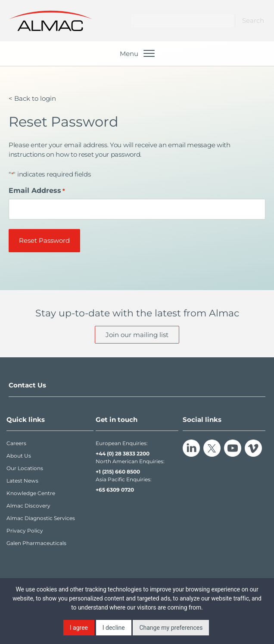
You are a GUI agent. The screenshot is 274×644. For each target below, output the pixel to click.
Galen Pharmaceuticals (36, 543)
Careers (16, 443)
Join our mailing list (137, 335)
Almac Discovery (28, 506)
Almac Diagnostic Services (41, 518)
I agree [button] (79, 628)
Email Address (37, 190)
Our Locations (25, 468)
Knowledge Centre (31, 493)
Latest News (22, 481)
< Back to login (32, 98)
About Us (19, 456)
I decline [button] (114, 628)
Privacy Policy (25, 531)
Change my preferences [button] (171, 628)
